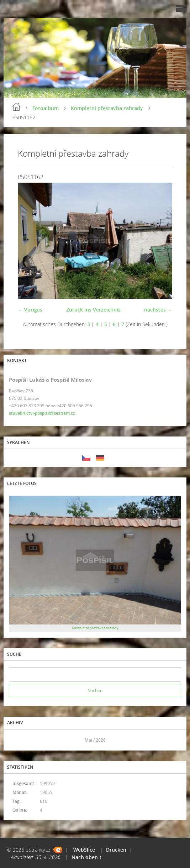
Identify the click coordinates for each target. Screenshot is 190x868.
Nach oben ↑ (87, 857)
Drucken (116, 850)
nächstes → (158, 310)
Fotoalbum (46, 108)
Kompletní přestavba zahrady (107, 108)
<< (17, 740)
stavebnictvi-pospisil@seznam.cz (42, 413)
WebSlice (84, 850)
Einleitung (16, 107)
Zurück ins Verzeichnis (93, 310)
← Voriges (30, 310)
